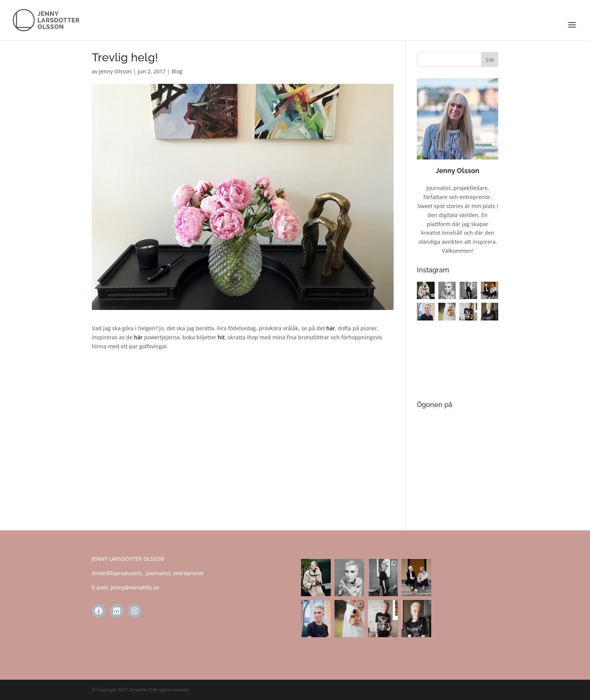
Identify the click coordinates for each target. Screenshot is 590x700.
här (331, 328)
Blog (177, 71)
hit (221, 337)
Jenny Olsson (115, 71)
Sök (490, 60)
